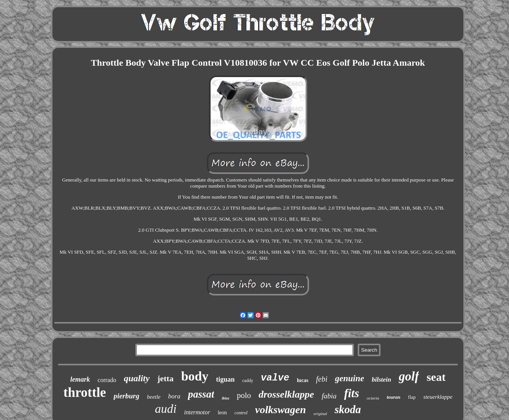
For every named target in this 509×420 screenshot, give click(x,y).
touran (393, 397)
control (241, 413)
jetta (166, 378)
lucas (303, 380)
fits (352, 393)
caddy (248, 381)
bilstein (381, 380)
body (195, 376)
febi (322, 379)
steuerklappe (438, 397)
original (320, 414)
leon (222, 413)
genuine (350, 378)
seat (436, 377)
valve (275, 378)
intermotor (197, 412)
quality (137, 378)
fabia (329, 396)
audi (166, 409)
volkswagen (281, 410)
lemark (80, 379)
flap (412, 397)
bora (174, 396)
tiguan (225, 379)
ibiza (225, 398)
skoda (348, 409)
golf (409, 376)
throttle (85, 392)
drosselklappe (286, 394)
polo (244, 395)
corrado (107, 380)
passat (201, 394)
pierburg (127, 396)
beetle (154, 397)
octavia (373, 398)
